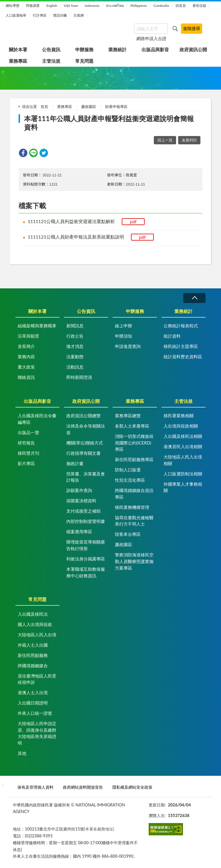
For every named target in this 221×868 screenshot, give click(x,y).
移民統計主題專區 (181, 346)
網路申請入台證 (151, 38)
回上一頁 (165, 140)
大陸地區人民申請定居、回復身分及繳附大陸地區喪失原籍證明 (37, 733)
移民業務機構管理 (132, 507)
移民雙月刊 (28, 453)
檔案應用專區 (79, 532)
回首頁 (181, 6)
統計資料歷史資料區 (183, 357)
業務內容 (26, 357)
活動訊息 (75, 367)
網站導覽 (13, 6)
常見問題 (84, 61)
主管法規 (51, 61)
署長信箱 (199, 6)
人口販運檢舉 (16, 15)
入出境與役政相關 (181, 426)
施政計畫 (75, 463)
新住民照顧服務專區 (134, 459)
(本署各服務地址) (99, 829)
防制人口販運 (128, 470)
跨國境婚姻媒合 (33, 666)
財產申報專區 (116, 107)
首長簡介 (26, 346)
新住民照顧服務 (33, 655)
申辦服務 (84, 49)
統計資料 (172, 336)
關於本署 (18, 49)
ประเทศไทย (115, 6)
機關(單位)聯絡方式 (85, 443)
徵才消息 (75, 346)
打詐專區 (40, 15)
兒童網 (79, 15)
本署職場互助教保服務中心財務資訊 (86, 572)
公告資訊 (51, 49)
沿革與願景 (28, 336)
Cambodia (161, 6)
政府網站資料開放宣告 (83, 787)
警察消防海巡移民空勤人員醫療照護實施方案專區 (134, 561)
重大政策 (26, 367)
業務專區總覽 (128, 416)
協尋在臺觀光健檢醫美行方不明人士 (134, 521)
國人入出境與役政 (35, 624)
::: (3, 5)
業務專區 (18, 61)
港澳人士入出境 (33, 692)
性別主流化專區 (130, 480)
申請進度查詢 (128, 346)
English (52, 6)
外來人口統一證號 (35, 713)
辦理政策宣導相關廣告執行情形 (86, 545)
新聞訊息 (75, 326)
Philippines (139, 6)
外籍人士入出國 (33, 645)
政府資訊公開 (193, 49)
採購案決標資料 (81, 501)
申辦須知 (124, 336)
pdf (133, 222)
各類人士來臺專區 (132, 426)
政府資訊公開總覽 (83, 416)
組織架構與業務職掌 (37, 326)
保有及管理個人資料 (35, 787)
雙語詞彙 (60, 15)
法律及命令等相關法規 (86, 429)
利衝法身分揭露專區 (86, 559)
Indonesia (92, 6)
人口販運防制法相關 (183, 474)
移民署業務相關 (179, 416)
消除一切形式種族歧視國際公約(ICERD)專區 (134, 443)
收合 (194, 298)
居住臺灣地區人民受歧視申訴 (37, 679)
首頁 (44, 107)
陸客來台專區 (128, 534)
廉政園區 (89, 107)
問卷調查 (33, 6)
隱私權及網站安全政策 (132, 787)
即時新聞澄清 (79, 377)
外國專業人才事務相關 (183, 487)
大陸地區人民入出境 (37, 635)
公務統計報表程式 (181, 326)
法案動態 (75, 357)
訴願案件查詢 (79, 490)
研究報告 (26, 443)
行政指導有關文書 (83, 453)
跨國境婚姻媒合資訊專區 (134, 494)
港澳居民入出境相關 (183, 446)
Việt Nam (71, 6)
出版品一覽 (28, 432)
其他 (22, 753)
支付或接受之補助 (83, 511)
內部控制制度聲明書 (86, 521)
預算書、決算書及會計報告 (86, 477)
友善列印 (189, 140)
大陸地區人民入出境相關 (183, 460)
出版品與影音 (155, 49)
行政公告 (75, 336)
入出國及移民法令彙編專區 (37, 419)
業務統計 (118, 49)
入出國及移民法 (33, 614)
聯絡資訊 (26, 377)
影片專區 (26, 463)
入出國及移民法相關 (183, 436)
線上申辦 (124, 326)
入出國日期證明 (33, 703)
